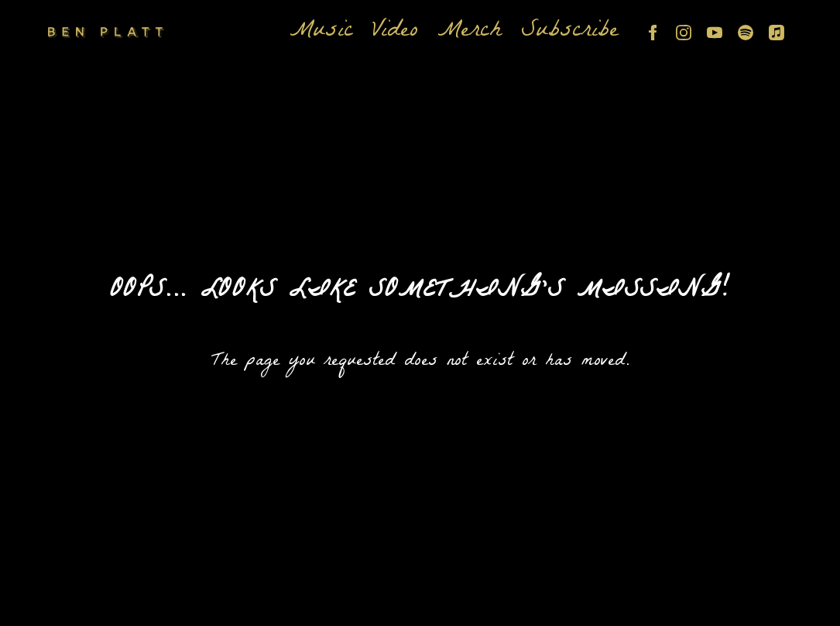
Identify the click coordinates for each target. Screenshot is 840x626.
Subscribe (570, 33)
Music (321, 33)
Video (395, 33)
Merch (470, 33)
